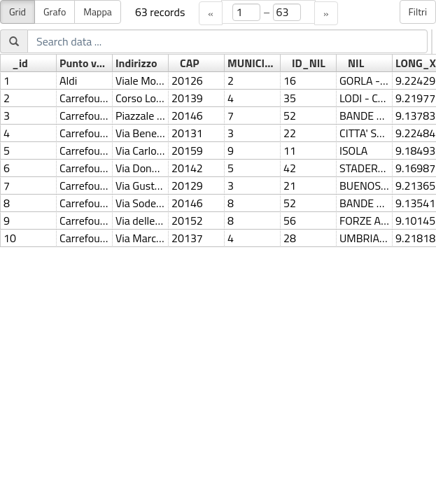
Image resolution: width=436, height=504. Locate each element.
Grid (17, 12)
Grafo (55, 12)
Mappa (98, 12)
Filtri (418, 12)
